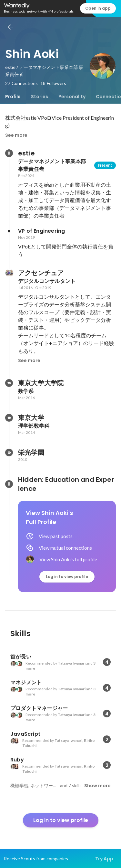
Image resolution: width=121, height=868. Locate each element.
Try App (104, 859)
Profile (13, 97)
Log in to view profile (67, 577)
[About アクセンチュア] (9, 273)
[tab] (13, 97)
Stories (40, 97)
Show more (97, 786)
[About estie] (9, 153)
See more (16, 135)
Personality (72, 97)
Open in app (98, 8)
